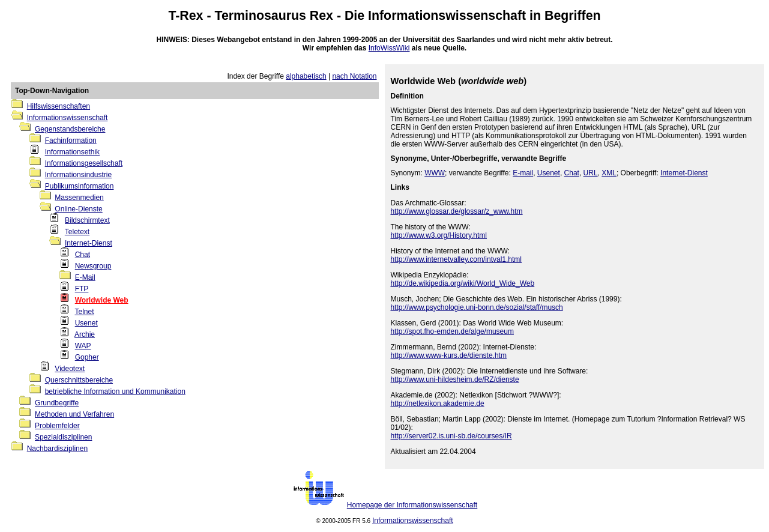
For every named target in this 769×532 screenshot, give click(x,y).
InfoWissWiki (389, 48)
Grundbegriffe (57, 403)
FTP (82, 289)
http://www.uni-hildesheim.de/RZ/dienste (455, 379)
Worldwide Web (102, 300)
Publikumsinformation (80, 186)
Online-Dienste (78, 209)
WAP (83, 346)
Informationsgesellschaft (84, 163)
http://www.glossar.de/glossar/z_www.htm (457, 211)
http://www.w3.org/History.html (439, 235)
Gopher (87, 357)
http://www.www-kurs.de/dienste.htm (449, 355)
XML (609, 173)
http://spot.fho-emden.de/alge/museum (452, 331)
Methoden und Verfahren (74, 414)
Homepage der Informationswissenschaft (412, 505)
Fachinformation (71, 141)
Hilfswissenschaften (59, 106)
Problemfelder (57, 426)
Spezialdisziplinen (63, 437)
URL (591, 173)
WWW (435, 173)
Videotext (70, 369)
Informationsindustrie (78, 175)
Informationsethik (72, 152)
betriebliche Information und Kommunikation (115, 391)
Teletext (77, 232)
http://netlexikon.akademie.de (438, 404)
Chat (83, 255)
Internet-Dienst (89, 243)
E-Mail (85, 277)
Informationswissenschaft (447, 16)
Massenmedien (79, 198)
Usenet (86, 323)
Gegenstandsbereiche (70, 129)
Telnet (84, 312)
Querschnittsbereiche (79, 380)
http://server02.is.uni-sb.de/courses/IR (451, 436)
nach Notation (354, 76)
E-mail (523, 173)
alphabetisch (306, 76)
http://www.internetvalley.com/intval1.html (457, 259)
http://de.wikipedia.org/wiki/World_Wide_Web (463, 283)
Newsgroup (93, 266)
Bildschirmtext (87, 220)
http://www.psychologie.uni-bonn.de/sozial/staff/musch (477, 307)
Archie (85, 334)
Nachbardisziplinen (57, 449)
